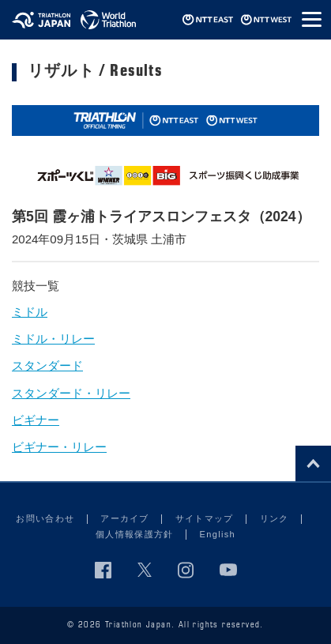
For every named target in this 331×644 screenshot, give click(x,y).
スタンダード (47, 365)
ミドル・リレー (53, 339)
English (218, 534)
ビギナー (36, 420)
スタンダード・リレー (71, 393)
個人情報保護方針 (135, 534)
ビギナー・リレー (59, 447)
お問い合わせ (45, 518)
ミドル (30, 312)
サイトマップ (205, 518)
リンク (275, 518)
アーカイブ (125, 518)
